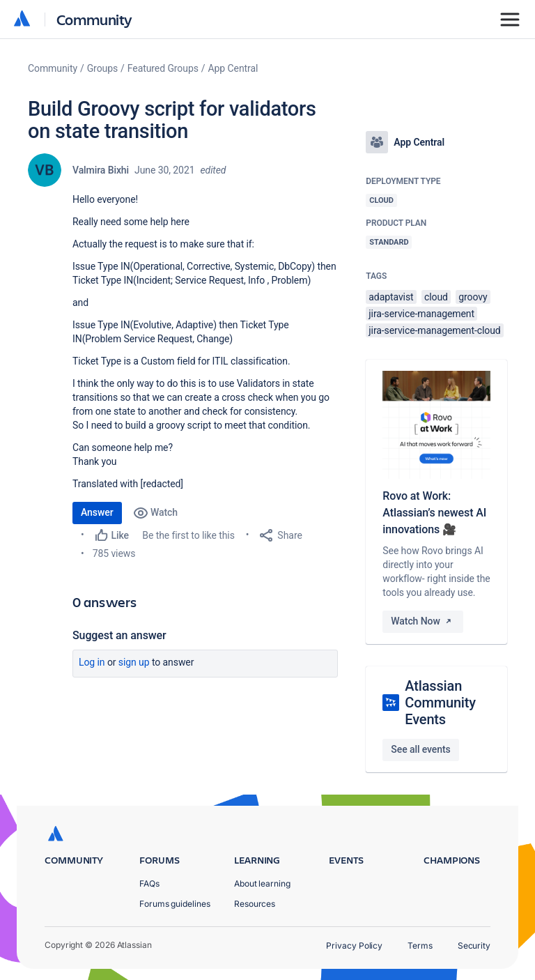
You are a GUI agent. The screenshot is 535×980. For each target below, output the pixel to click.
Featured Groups (163, 68)
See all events (420, 749)
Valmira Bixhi (101, 170)
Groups (102, 68)
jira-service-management (421, 314)
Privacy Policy (354, 945)
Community (94, 19)
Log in (92, 662)
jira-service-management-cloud (434, 330)
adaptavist (391, 297)
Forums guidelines (175, 904)
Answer (97, 512)
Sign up (134, 662)
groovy (473, 297)
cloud (436, 297)
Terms (420, 945)
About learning (262, 883)
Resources (255, 904)
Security (474, 945)
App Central (233, 68)
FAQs (149, 883)
